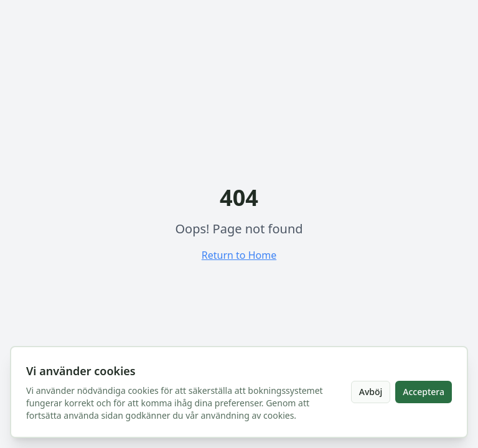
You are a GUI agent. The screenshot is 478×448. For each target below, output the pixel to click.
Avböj (371, 392)
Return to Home (239, 255)
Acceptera (424, 392)
